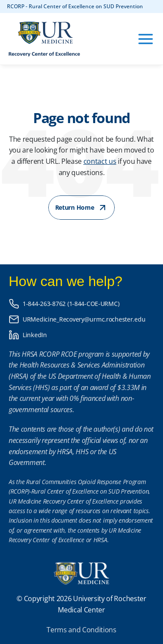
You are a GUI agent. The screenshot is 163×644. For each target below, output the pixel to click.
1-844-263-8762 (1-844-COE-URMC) (71, 304)
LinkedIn (35, 335)
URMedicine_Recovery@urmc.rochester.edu (84, 319)
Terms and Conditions (81, 630)
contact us (100, 161)
